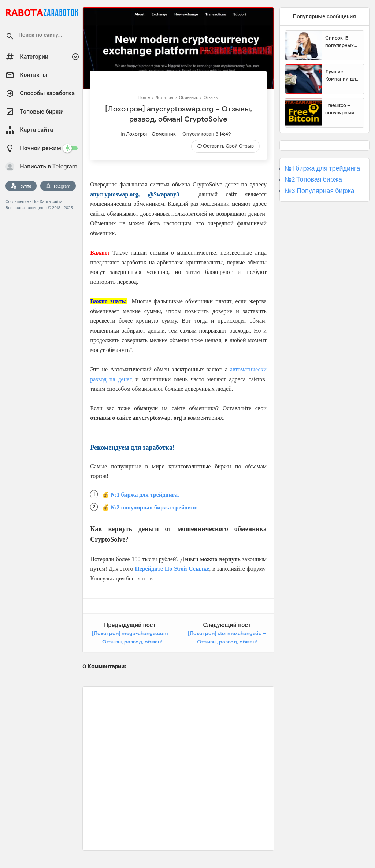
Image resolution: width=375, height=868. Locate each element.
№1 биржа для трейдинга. (145, 495)
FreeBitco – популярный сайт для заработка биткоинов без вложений (342, 109)
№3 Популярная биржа (320, 191)
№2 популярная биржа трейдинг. (154, 507)
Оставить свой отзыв (228, 146)
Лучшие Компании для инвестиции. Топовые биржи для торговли (342, 75)
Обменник (164, 134)
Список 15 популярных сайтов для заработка (339, 42)
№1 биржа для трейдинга (322, 168)
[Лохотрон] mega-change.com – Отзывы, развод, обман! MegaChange (130, 642)
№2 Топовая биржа (313, 179)
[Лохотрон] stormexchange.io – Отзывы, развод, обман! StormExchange (227, 642)
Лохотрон (137, 134)
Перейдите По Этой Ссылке (172, 569)
